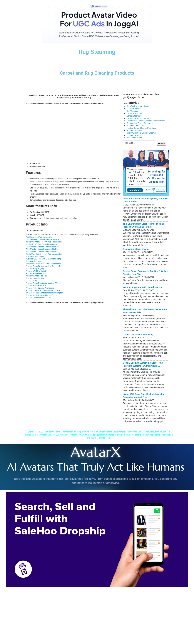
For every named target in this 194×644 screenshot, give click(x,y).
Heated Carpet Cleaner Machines (141, 128)
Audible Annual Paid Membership (39, 237)
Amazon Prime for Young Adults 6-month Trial (44, 266)
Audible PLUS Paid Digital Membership (42, 244)
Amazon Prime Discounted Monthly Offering (43, 283)
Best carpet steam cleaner (136, 249)
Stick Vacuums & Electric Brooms (141, 133)
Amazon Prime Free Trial (36, 273)
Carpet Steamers (134, 116)
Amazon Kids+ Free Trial (36, 286)
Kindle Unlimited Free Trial (36, 276)
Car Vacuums (132, 111)
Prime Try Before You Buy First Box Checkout (44, 290)
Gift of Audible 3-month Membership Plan (42, 247)
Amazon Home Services (36, 278)
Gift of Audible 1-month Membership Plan (42, 252)
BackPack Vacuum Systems (139, 106)
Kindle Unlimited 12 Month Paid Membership (44, 254)
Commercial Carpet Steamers (140, 123)
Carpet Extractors (134, 113)
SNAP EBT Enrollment (35, 256)
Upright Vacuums (134, 135)
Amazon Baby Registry (35, 269)
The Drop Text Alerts (34, 261)
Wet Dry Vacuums (134, 138)
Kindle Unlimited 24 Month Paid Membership (44, 242)
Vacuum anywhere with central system (142, 287)
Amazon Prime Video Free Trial (38, 298)
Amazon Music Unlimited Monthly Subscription (44, 293)
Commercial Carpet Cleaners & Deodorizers (146, 121)
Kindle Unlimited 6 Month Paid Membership (43, 264)
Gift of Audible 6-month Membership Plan (42, 249)
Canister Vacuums (135, 109)
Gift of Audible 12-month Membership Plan (43, 239)
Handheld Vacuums (135, 126)
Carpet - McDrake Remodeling (138, 335)
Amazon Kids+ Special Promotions (40, 288)
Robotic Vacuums (134, 130)
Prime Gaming (32, 281)
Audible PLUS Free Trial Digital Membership (44, 259)
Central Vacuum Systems (138, 118)
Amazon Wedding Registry (37, 271)
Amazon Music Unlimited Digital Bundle (42, 295)
